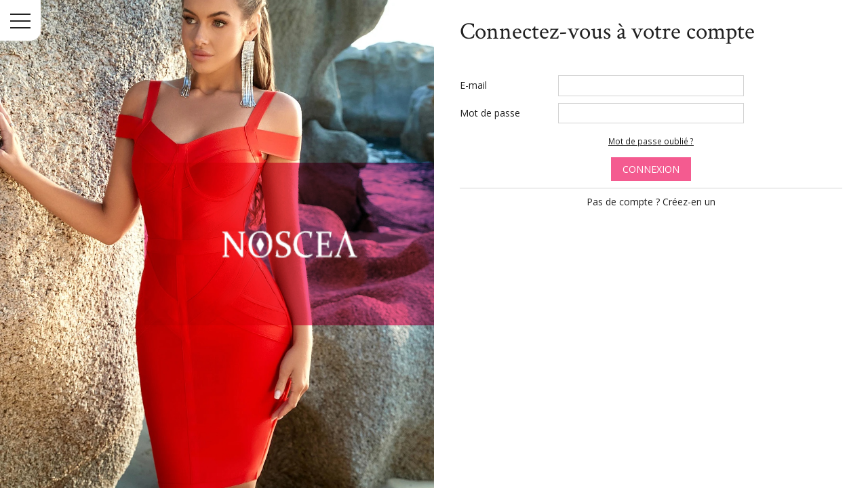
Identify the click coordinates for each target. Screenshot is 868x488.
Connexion (651, 169)
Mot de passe (490, 113)
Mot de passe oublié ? (651, 141)
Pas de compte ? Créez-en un (651, 202)
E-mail (473, 85)
